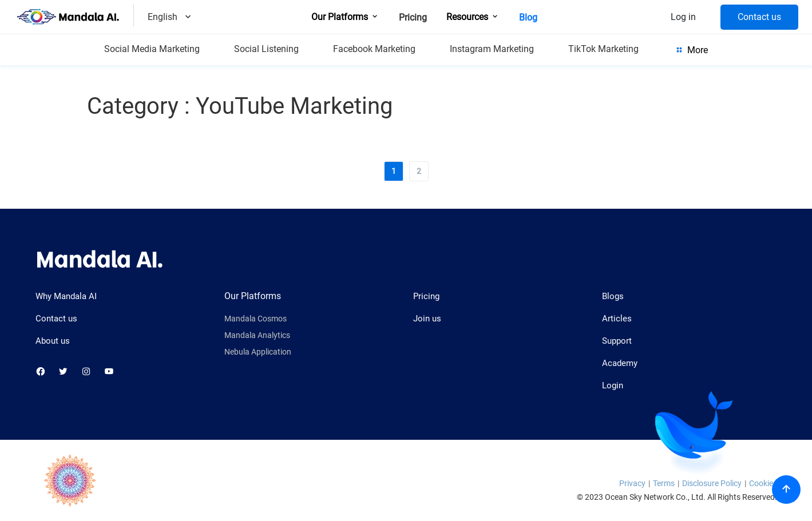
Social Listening (266, 49)
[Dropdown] (188, 18)
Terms (664, 483)
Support (617, 341)
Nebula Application (258, 352)
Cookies (763, 483)
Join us (427, 319)
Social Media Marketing (152, 49)
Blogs (613, 296)
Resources (473, 17)
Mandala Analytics (257, 335)
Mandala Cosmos (256, 319)
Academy (620, 363)
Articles (617, 319)
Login (613, 385)
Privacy (632, 483)
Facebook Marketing (374, 49)
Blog (528, 17)
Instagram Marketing (492, 49)
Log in (683, 17)
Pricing (413, 17)
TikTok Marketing (603, 49)
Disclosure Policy (712, 483)
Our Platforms (345, 17)
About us (53, 341)
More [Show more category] (691, 50)
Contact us (759, 17)
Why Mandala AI (66, 296)
